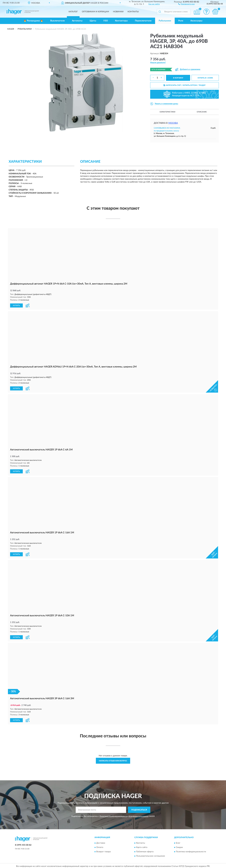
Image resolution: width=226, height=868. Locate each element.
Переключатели (143, 21)
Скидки (179, 846)
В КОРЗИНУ (178, 78)
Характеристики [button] (167, 112)
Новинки (118, 12)
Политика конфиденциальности (191, 851)
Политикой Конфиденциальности (113, 815)
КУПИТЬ (16, 305)
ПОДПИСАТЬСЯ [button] (139, 809)
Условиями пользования (139, 815)
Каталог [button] (73, 12)
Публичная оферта (145, 851)
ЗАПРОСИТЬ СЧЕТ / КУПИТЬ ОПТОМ (185, 85)
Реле (181, 21)
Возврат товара (103, 851)
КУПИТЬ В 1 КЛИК (205, 78)
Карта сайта (142, 846)
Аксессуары (196, 21)
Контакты (133, 12)
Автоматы (77, 21)
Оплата (100, 846)
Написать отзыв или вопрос (113, 760)
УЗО (106, 21)
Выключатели (58, 21)
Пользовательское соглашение (150, 855)
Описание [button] (202, 112)
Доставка (101, 842)
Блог (178, 842)
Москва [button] (173, 123)
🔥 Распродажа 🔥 (33, 21)
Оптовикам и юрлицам (95, 12)
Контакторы (121, 21)
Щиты (93, 21)
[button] (186, 4)
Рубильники (165, 21)
